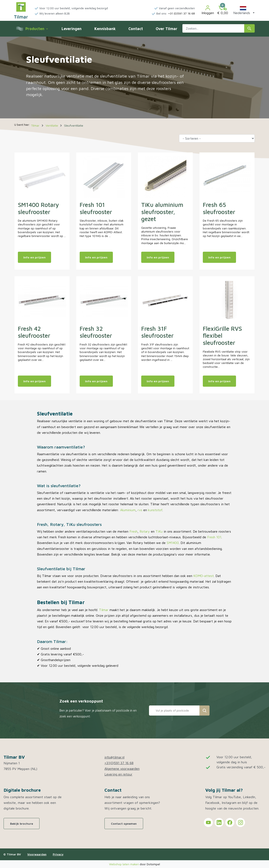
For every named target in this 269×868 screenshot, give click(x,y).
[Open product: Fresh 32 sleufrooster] (104, 300)
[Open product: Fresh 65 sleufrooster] (227, 176)
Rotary (145, 531)
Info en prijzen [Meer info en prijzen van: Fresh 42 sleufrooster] (34, 381)
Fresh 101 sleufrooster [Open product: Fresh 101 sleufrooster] (96, 208)
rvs (140, 510)
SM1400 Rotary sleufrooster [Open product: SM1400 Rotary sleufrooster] (38, 208)
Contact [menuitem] (136, 29)
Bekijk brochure (22, 824)
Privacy (58, 854)
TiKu (159, 531)
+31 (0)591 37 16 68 (181, 13)
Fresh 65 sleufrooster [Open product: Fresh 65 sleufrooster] (219, 208)
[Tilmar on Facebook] (230, 822)
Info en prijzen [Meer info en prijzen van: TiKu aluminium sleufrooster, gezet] (158, 257)
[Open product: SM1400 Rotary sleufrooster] (42, 176)
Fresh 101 (214, 537)
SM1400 (173, 543)
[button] (243, 10)
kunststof (155, 510)
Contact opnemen (124, 824)
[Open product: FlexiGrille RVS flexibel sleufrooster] (227, 300)
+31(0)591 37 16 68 (119, 763)
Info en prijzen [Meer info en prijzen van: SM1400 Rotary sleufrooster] (34, 257)
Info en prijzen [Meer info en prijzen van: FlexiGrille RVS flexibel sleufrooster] (219, 381)
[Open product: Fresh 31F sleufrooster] (165, 300)
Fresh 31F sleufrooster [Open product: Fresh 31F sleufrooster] (157, 332)
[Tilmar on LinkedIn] (219, 822)
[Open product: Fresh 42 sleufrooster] (42, 300)
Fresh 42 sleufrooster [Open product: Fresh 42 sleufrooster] (34, 332)
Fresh (133, 531)
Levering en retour (118, 774)
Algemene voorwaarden (122, 769)
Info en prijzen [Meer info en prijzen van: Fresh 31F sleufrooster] (158, 381)
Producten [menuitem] (37, 29)
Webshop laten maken (124, 864)
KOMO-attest (204, 576)
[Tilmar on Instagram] (241, 822)
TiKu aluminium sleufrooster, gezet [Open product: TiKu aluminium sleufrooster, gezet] (162, 212)
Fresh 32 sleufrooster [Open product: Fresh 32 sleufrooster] (96, 332)
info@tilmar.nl (114, 757)
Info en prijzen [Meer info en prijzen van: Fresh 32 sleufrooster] (96, 381)
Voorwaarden (37, 854)
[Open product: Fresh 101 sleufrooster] (104, 176)
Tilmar (104, 610)
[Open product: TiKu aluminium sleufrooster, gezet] (165, 176)
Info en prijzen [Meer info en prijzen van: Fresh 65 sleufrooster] (219, 257)
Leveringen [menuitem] (72, 29)
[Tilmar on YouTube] (208, 822)
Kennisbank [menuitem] (105, 29)
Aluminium (128, 510)
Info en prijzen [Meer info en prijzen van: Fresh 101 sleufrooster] (96, 257)
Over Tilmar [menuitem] (167, 29)
